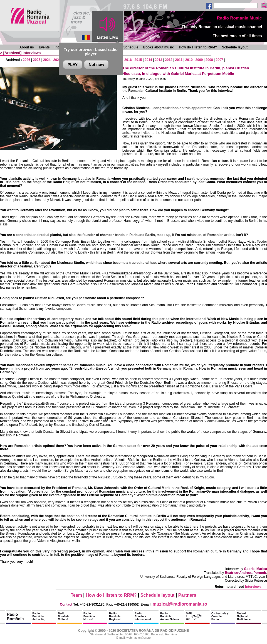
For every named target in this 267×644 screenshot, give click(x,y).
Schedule (131, 47)
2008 (209, 60)
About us (27, 47)
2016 (128, 60)
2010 (189, 60)
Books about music (159, 47)
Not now (96, 65)
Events (44, 47)
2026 (27, 60)
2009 (199, 60)
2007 (220, 60)
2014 (148, 60)
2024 (47, 60)
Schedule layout (235, 47)
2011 (179, 60)
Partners (187, 595)
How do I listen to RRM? (198, 47)
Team (76, 595)
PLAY (73, 65)
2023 (57, 60)
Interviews (32, 53)
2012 (169, 60)
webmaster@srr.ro (138, 638)
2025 (37, 60)
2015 (138, 60)
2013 (159, 60)
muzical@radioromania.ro (180, 604)
